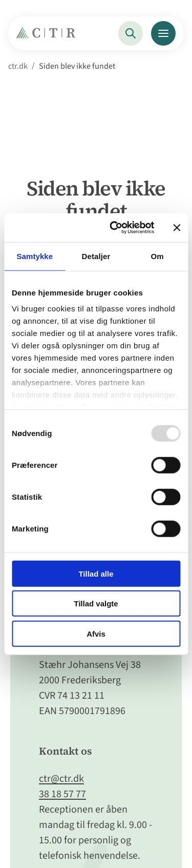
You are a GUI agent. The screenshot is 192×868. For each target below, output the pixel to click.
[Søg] (131, 33)
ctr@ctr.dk (61, 779)
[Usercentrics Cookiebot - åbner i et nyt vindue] (114, 228)
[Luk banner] (177, 228)
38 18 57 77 (62, 794)
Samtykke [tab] (35, 256)
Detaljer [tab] (96, 256)
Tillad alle (96, 573)
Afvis (96, 633)
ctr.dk (18, 66)
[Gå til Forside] (48, 36)
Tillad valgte (96, 604)
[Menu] (163, 33)
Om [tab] (157, 256)
